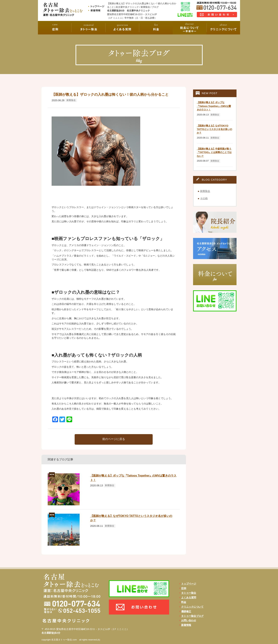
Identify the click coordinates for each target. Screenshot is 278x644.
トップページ (189, 584)
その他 (204, 198)
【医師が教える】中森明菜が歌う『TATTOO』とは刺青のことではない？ (214, 152)
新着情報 (186, 625)
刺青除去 (71, 100)
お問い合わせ (189, 620)
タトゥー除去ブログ (192, 616)
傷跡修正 (186, 611)
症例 (184, 588)
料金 (184, 602)
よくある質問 (189, 597)
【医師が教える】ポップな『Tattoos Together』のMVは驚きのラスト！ (214, 106)
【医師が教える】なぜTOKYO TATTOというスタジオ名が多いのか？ (214, 129)
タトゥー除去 (189, 593)
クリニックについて (192, 607)
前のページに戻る (114, 439)
